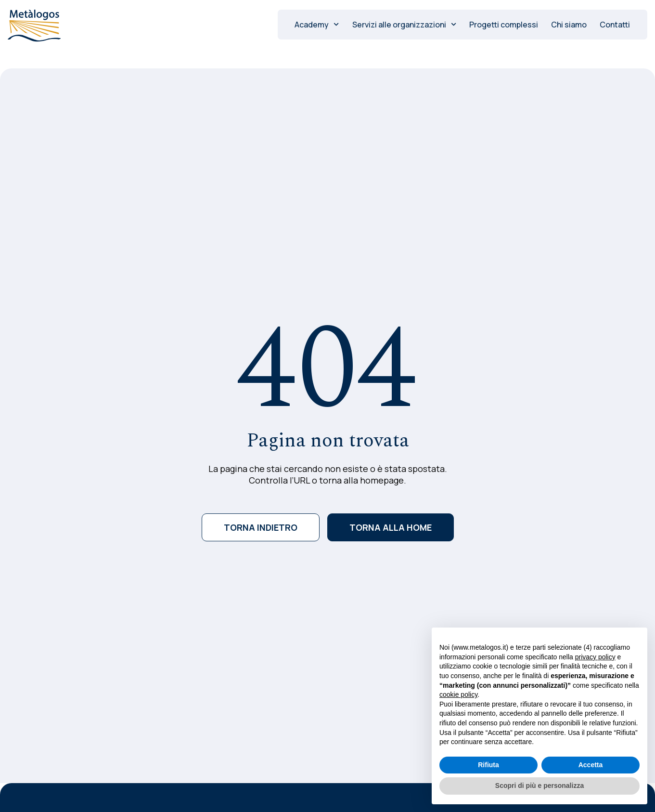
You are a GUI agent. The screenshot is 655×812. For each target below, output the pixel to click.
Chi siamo (569, 25)
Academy (317, 24)
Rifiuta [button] (488, 765)
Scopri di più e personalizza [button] (539, 786)
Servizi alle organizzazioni (404, 24)
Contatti (615, 25)
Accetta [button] (591, 765)
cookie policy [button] (458, 694)
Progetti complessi (504, 25)
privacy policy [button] (595, 657)
